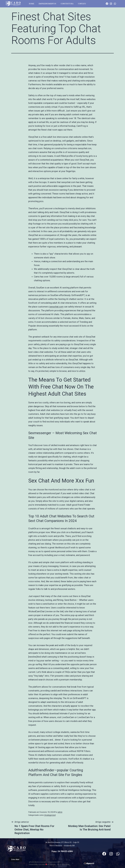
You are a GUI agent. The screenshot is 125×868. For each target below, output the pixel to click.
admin (60, 812)
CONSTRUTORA (67, 4)
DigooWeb (66, 864)
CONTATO (82, 4)
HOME (32, 4)
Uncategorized (50, 815)
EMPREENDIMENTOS (47, 4)
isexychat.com (56, 307)
